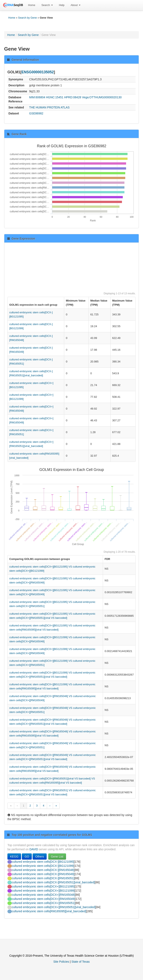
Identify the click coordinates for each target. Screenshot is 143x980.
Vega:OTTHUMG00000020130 (102, 97)
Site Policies (61, 962)
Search (47, 5)
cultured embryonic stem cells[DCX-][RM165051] (43, 878)
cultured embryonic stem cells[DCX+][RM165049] (43, 899)
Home (32, 5)
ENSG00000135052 (38, 72)
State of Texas (80, 962)
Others (40, 856)
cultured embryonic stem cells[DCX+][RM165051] (43, 903)
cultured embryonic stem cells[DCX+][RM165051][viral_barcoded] (54, 907)
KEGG (14, 856)
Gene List (57, 856)
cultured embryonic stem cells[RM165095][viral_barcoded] (49, 911)
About (76, 5)
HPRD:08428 (73, 97)
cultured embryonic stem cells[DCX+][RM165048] (43, 895)
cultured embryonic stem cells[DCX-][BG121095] (43, 862)
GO (27, 856)
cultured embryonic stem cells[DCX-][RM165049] (43, 874)
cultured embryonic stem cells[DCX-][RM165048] (43, 870)
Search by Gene (28, 18)
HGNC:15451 (55, 97)
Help (62, 5)
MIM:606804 (37, 97)
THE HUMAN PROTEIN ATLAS (49, 107)
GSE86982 (36, 113)
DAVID (34, 849)
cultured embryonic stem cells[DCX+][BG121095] (43, 886)
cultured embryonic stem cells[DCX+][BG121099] (43, 891)
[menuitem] (32, 5)
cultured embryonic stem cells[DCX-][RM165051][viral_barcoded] (53, 882)
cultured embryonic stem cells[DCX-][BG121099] (43, 866)
